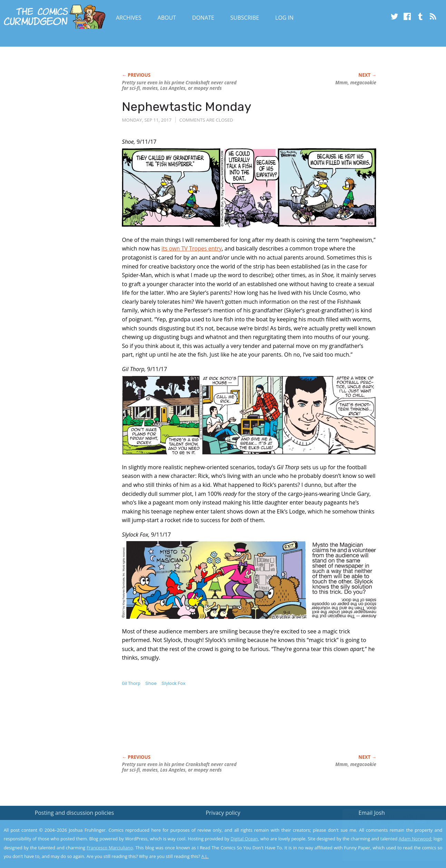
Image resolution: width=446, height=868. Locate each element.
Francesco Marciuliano (110, 848)
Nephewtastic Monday (187, 107)
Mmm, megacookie (356, 83)
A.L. (205, 856)
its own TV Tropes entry (192, 248)
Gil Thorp (131, 683)
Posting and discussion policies (75, 813)
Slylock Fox (173, 683)
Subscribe (245, 18)
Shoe (151, 683)
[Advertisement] (248, 728)
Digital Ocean (244, 839)
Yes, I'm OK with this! (387, 842)
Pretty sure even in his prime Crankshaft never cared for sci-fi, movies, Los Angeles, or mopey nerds (179, 85)
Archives (129, 18)
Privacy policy (223, 813)
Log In (284, 18)
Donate (203, 18)
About (167, 18)
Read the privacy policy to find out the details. (384, 825)
